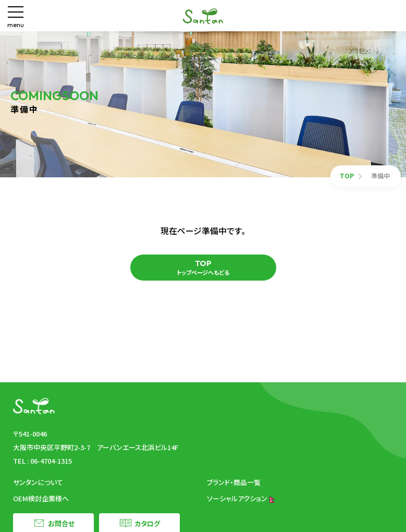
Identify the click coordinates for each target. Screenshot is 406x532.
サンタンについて (38, 482)
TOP (347, 176)
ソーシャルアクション (241, 498)
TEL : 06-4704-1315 (42, 461)
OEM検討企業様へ (41, 498)
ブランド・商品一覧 (234, 482)
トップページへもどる (203, 268)
